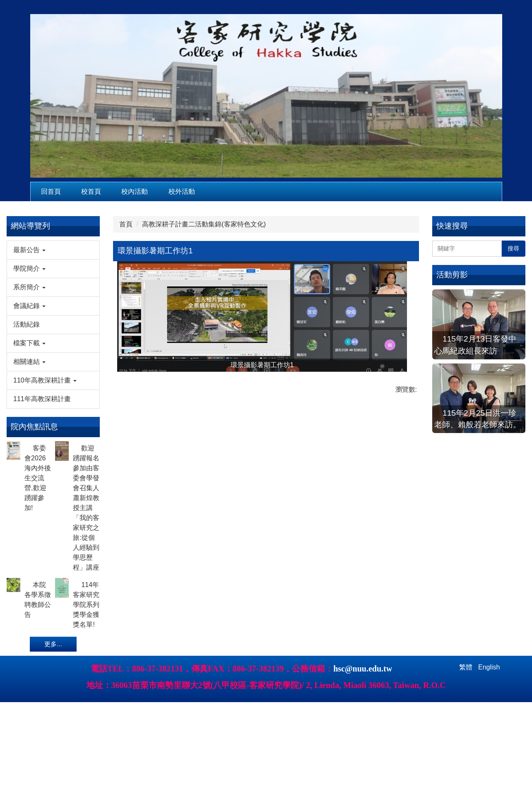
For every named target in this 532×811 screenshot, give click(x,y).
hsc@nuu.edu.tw (363, 691)
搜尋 (513, 248)
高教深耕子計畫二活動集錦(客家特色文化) (204, 224)
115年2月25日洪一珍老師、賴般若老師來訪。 (477, 407)
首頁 (126, 224)
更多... (53, 644)
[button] (53, 250)
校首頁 (91, 191)
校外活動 (182, 191)
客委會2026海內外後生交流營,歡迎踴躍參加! (38, 478)
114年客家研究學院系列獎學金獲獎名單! (86, 605)
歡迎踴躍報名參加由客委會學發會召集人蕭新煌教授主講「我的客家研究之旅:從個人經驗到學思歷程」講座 (86, 508)
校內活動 (135, 191)
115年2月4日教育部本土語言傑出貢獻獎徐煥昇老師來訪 (476, 478)
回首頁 (51, 191)
